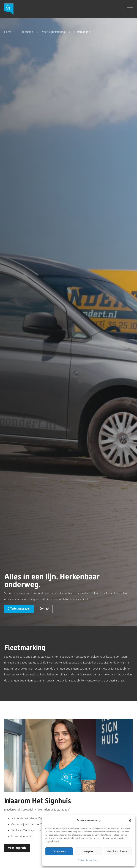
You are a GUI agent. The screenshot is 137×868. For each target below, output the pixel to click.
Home (8, 32)
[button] (130, 820)
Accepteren (59, 851)
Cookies (81, 860)
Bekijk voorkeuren (118, 851)
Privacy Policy (92, 860)
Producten (27, 32)
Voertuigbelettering (54, 32)
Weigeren (89, 851)
